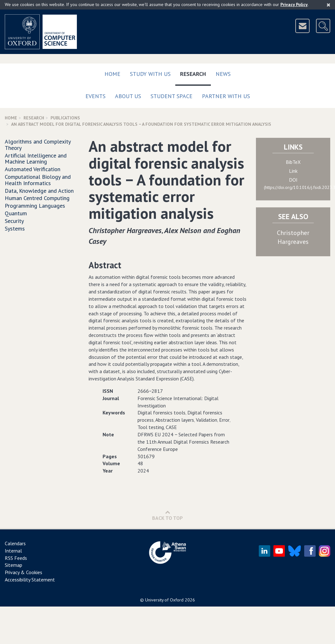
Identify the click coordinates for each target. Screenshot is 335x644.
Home (112, 74)
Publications (65, 118)
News (223, 74)
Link (293, 171)
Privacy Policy (294, 4)
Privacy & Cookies (23, 572)
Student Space (171, 96)
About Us (128, 96)
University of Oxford (164, 600)
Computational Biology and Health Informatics (38, 180)
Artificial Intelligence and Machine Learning (36, 159)
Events (95, 96)
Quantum (16, 213)
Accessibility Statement (30, 580)
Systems (15, 228)
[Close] (328, 5)
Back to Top (167, 515)
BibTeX (293, 162)
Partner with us (226, 96)
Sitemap (13, 565)
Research (195, 73)
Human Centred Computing (37, 198)
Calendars (15, 543)
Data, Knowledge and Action (39, 191)
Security (14, 221)
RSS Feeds (16, 558)
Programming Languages (35, 206)
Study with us (150, 74)
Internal (13, 551)
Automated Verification (33, 169)
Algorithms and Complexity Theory (38, 145)
